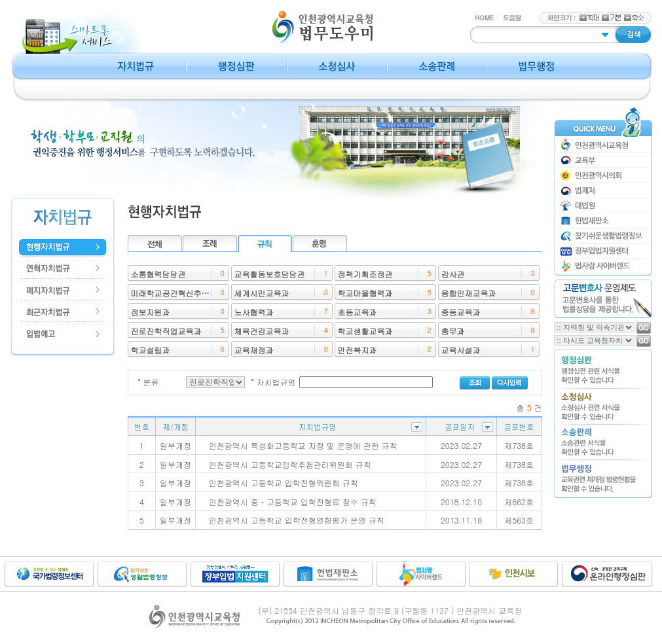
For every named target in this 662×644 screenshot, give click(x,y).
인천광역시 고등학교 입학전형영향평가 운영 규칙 (297, 520)
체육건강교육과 (262, 331)
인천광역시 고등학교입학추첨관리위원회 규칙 (290, 464)
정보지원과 (151, 312)
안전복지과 (358, 350)
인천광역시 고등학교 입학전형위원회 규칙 (284, 483)
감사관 (453, 274)
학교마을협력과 (365, 293)
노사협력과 (254, 312)
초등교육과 (358, 312)
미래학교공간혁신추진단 (174, 293)
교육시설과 (461, 350)
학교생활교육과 (365, 331)
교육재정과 (254, 350)
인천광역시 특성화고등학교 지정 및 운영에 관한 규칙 (303, 445)
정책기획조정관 (365, 274)
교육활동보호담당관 (270, 274)
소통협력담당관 (158, 274)
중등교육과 (461, 312)
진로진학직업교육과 (166, 331)
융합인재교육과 (469, 293)
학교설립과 (151, 350)
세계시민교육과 (262, 293)
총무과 (453, 331)
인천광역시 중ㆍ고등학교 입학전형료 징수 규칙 (293, 502)
